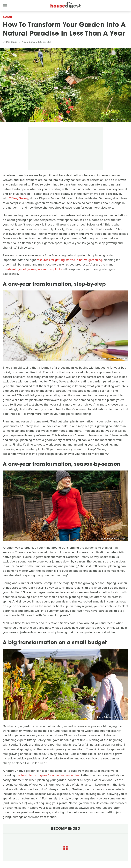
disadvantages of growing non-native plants (32, 269)
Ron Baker (12, 42)
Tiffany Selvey (19, 198)
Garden (7, 17)
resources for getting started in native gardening (69, 260)
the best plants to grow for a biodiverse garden (47, 775)
